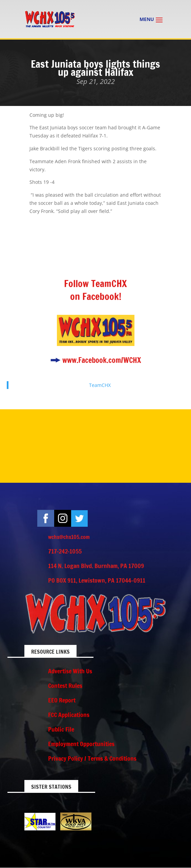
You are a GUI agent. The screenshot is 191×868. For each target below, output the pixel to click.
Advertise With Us (70, 671)
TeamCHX (100, 385)
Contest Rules (65, 686)
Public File (61, 729)
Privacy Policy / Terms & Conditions (92, 758)
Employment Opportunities (81, 744)
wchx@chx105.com (69, 537)
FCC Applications (69, 715)
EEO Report (62, 700)
